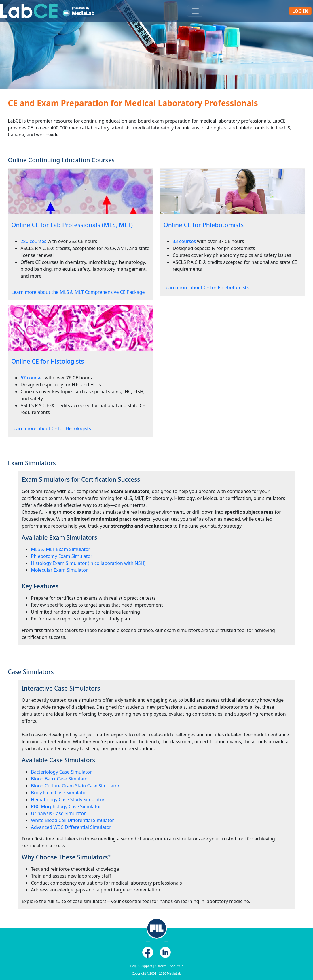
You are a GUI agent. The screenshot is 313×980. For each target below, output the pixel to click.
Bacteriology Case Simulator (61, 772)
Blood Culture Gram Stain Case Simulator (75, 786)
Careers (161, 966)
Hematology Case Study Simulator (68, 800)
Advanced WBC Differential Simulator (71, 827)
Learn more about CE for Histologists (51, 428)
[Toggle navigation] (195, 11)
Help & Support (141, 966)
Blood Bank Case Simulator (60, 779)
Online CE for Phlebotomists (203, 225)
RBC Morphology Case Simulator (66, 806)
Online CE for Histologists (48, 361)
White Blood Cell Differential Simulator (72, 820)
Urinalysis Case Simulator (58, 813)
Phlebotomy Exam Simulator (61, 556)
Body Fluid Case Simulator (59, 793)
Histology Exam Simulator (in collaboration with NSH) (88, 563)
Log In (300, 11)
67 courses (32, 378)
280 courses (33, 241)
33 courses (184, 241)
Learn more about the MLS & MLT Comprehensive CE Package (78, 292)
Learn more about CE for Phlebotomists (206, 287)
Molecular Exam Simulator (59, 570)
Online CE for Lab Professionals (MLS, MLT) (72, 225)
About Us (177, 966)
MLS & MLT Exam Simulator (60, 549)
